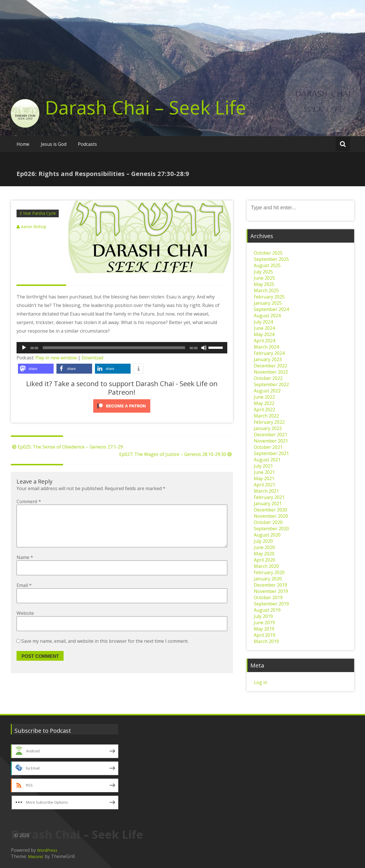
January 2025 (268, 303)
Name (25, 566)
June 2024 (264, 328)
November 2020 (271, 516)
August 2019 (267, 610)
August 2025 (267, 265)
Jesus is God (54, 144)
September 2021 (271, 453)
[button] (36, 369)
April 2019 (264, 635)
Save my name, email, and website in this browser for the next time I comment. (105, 650)
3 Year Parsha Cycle (38, 213)
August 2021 (267, 460)
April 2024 (264, 341)
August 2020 (267, 535)
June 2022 (264, 397)
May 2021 (264, 478)
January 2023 (268, 359)
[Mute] (204, 348)
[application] (122, 348)
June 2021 (264, 472)
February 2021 (269, 497)
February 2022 (269, 422)
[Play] (24, 348)
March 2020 (266, 566)
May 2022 (264, 403)
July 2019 (263, 616)
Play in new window (56, 358)
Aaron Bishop (34, 227)
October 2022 (268, 378)
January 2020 (268, 579)
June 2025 (264, 278)
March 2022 (266, 416)
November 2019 (271, 591)
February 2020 (269, 572)
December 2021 (270, 435)
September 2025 (271, 259)
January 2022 (268, 428)
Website (25, 622)
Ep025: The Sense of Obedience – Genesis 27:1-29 (67, 447)
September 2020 (271, 529)
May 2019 (264, 629)
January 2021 (268, 503)
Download (92, 358)
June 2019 (264, 623)
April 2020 (264, 560)
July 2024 (263, 322)
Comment (29, 501)
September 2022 (271, 384)
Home (23, 144)
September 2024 (271, 309)
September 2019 (271, 604)
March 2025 (266, 290)
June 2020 (264, 547)
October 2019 (268, 597)
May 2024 (264, 334)
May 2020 (264, 554)
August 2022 (267, 391)
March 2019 (266, 641)
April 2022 (264, 410)
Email (24, 594)
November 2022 (271, 372)
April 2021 (264, 485)
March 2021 (266, 491)
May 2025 (264, 284)
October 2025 (268, 253)
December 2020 (270, 510)
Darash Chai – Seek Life (146, 107)
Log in (260, 682)
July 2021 (263, 466)
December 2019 (270, 585)
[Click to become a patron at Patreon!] (122, 406)
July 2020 (263, 541)
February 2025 (269, 297)
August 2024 (267, 316)
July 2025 (263, 272)
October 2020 (268, 522)
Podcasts (87, 144)
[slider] (114, 348)
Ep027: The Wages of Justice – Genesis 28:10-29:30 (176, 454)
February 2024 (269, 353)
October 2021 (268, 447)
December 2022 (270, 366)
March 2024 (266, 347)
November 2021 (271, 441)
